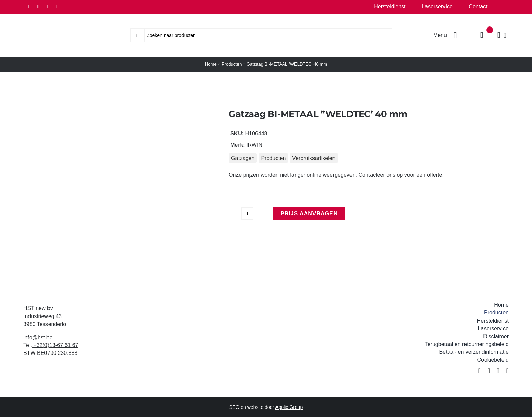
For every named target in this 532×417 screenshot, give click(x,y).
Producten (232, 64)
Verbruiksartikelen (314, 158)
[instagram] (47, 7)
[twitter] (38, 7)
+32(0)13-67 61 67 (55, 345)
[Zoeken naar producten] (261, 35)
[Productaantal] (247, 214)
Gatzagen (243, 158)
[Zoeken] (137, 35)
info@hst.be (38, 337)
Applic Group (289, 407)
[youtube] (56, 7)
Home (211, 64)
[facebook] (30, 7)
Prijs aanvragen (309, 213)
